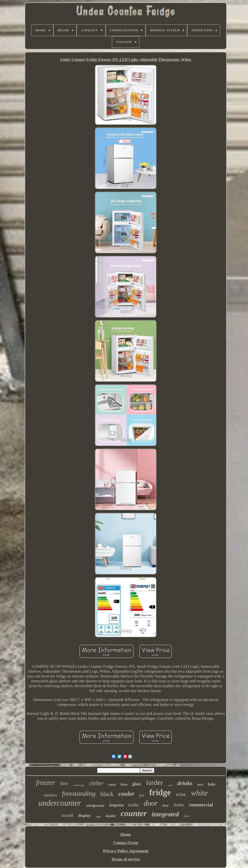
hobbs (134, 805)
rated (112, 784)
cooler (126, 794)
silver (187, 816)
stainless (50, 795)
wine (181, 794)
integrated (165, 814)
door (151, 803)
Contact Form (126, 843)
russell (67, 815)
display (85, 816)
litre (64, 783)
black (107, 794)
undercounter (60, 803)
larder (155, 782)
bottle (179, 805)
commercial (201, 805)
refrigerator (95, 805)
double (111, 816)
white (199, 793)
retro (170, 785)
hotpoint (116, 805)
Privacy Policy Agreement (126, 851)
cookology (79, 785)
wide (98, 817)
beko (212, 784)
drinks (185, 783)
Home (126, 834)
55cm (124, 785)
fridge (160, 792)
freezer (45, 782)
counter (134, 813)
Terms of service (126, 859)
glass (137, 784)
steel (200, 784)
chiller (96, 783)
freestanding (79, 793)
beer (166, 806)
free (142, 795)
